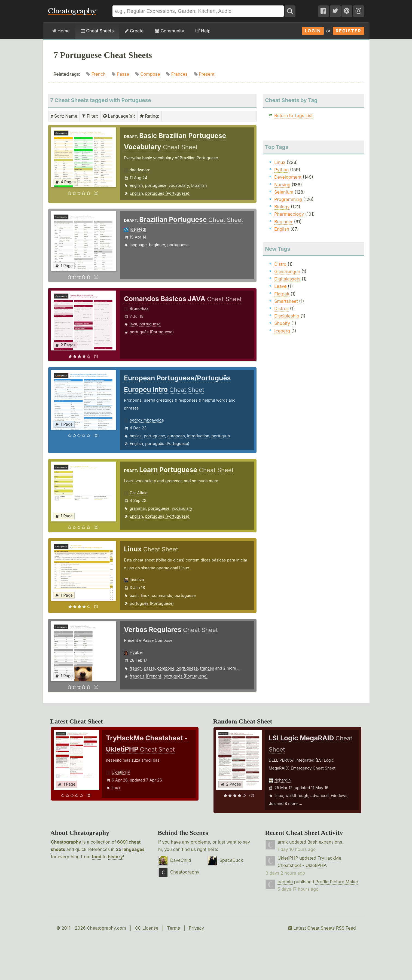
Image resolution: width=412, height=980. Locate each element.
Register (349, 31)
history (115, 857)
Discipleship (287, 316)
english (136, 185)
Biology (282, 207)
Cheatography (66, 842)
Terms (174, 928)
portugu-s (221, 436)
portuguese (156, 185)
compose (166, 668)
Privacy (196, 928)
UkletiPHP (121, 772)
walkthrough (297, 796)
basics (136, 436)
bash (134, 595)
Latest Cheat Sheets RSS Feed (322, 928)
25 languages (130, 849)
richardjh (283, 780)
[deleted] (138, 229)
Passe (123, 74)
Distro (280, 264)
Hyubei (136, 652)
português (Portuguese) (167, 193)
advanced (320, 796)
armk (283, 842)
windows (339, 796)
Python (281, 170)
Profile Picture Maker (337, 882)
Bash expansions (325, 842)
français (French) (145, 676)
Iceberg (282, 331)
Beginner (283, 222)
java (133, 324)
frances (207, 668)
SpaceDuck (231, 860)
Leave (280, 286)
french (136, 668)
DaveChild (181, 860)
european (176, 436)
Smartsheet (286, 301)
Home (61, 31)
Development (288, 177)
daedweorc (140, 170)
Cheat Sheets (97, 31)
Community (169, 31)
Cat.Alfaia (139, 493)
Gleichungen (287, 271)
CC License (147, 928)
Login (313, 31)
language (138, 245)
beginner (157, 245)
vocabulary (179, 185)
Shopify (282, 323)
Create (134, 31)
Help (203, 31)
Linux (280, 162)
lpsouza (137, 580)
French (99, 74)
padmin (285, 882)
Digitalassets (287, 279)
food (97, 857)
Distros (281, 309)
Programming (288, 199)
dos (272, 803)
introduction (198, 436)
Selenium (284, 192)
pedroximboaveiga (147, 420)
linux (145, 595)
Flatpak (282, 294)
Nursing (282, 185)
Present (207, 74)
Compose (150, 74)
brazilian (199, 185)
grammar (138, 508)
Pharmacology (289, 214)
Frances (179, 74)
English (136, 193)
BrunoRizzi (140, 308)
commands (162, 595)
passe (149, 668)
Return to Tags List (293, 115)
